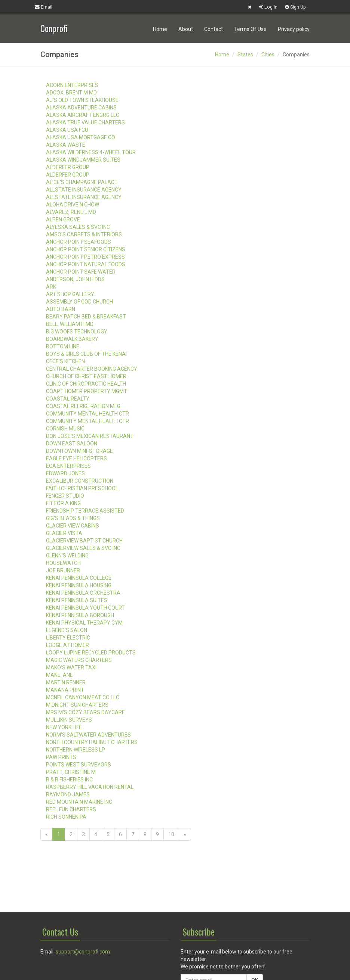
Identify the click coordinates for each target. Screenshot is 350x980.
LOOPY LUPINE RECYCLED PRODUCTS (91, 653)
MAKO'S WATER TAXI (71, 668)
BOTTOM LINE (63, 346)
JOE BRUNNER (63, 570)
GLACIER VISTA (64, 533)
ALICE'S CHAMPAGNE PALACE (82, 182)
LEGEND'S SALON (67, 630)
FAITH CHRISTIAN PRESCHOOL (82, 488)
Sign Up (295, 7)
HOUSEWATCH (63, 563)
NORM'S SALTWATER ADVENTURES (88, 735)
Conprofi (54, 27)
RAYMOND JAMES (68, 794)
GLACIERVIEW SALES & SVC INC (83, 548)
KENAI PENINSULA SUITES (77, 600)
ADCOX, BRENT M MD (71, 93)
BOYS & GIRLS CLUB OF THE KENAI (86, 354)
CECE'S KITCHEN (65, 361)
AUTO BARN (61, 309)
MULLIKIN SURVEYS (69, 720)
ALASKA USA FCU (67, 130)
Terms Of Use (250, 29)
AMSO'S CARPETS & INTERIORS (84, 234)
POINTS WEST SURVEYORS (79, 765)
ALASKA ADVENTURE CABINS (81, 108)
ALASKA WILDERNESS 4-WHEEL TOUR (91, 152)
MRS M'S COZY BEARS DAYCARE (85, 712)
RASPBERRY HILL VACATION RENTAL (90, 787)
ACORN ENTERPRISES (72, 85)
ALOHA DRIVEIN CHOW (73, 205)
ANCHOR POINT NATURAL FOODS (86, 264)
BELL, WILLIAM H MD (70, 324)
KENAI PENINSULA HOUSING (79, 585)
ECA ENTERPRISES (68, 466)
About (186, 29)
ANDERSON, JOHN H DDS (75, 279)
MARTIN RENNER (66, 682)
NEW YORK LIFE (64, 727)
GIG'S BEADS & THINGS (73, 518)
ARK (51, 287)
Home (160, 29)
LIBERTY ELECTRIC (68, 638)
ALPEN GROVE (63, 220)
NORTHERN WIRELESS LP (76, 750)
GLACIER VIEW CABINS (73, 526)
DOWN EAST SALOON (72, 444)
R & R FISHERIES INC (69, 780)
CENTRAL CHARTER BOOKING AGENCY (92, 369)
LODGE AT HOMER (67, 645)
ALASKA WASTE (66, 145)
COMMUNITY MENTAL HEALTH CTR (87, 414)
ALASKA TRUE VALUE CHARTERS (85, 122)
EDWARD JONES (65, 473)
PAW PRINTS (61, 757)
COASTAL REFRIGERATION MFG (83, 406)
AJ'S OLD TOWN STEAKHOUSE (82, 100)
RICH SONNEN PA (66, 817)
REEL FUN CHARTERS (71, 809)
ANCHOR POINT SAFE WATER (81, 272)
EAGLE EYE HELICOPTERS (76, 458)
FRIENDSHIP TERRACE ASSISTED (85, 511)
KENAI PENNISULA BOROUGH (80, 615)
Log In (268, 7)
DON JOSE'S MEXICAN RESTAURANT (90, 436)
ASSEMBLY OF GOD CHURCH (79, 302)
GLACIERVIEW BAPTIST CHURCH (84, 541)
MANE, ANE (59, 675)
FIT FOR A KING (63, 503)
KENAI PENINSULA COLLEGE (79, 578)
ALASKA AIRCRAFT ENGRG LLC (83, 115)
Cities (268, 55)
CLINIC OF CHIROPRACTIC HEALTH (86, 384)
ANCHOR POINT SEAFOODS (79, 242)
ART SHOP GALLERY (70, 294)
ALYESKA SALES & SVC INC (78, 227)
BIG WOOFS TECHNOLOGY (77, 332)
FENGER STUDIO (65, 496)
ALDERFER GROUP (68, 167)
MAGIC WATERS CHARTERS (79, 660)
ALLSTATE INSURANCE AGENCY (84, 190)
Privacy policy (294, 29)
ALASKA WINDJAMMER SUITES (83, 160)
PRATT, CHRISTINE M (71, 772)
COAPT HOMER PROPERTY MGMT (87, 391)
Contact (214, 29)
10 (171, 834)
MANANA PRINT (65, 690)
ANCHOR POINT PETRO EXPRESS (85, 257)
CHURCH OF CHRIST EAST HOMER (86, 376)
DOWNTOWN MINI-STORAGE (79, 451)
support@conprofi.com (83, 952)
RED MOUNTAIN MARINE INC (79, 802)
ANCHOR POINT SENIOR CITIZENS (86, 249)
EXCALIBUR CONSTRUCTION (80, 481)
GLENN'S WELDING (67, 556)
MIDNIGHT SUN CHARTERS (77, 705)
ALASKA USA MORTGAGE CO (81, 137)
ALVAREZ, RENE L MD (71, 212)
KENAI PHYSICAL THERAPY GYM (84, 623)
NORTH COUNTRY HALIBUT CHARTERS (92, 742)
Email (44, 7)
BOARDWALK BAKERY (72, 339)
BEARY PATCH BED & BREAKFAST (86, 317)
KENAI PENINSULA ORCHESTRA (83, 593)
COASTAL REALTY (68, 399)
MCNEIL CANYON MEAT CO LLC (83, 697)
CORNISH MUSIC (65, 429)
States (245, 55)
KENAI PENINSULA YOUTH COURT (85, 608)
